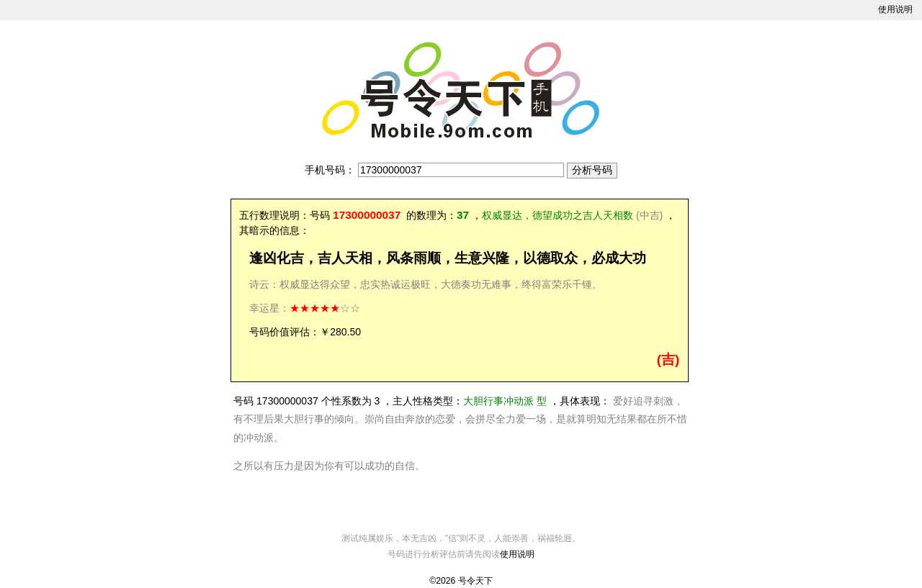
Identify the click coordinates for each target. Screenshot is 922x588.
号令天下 (475, 581)
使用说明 (895, 9)
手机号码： (330, 170)
